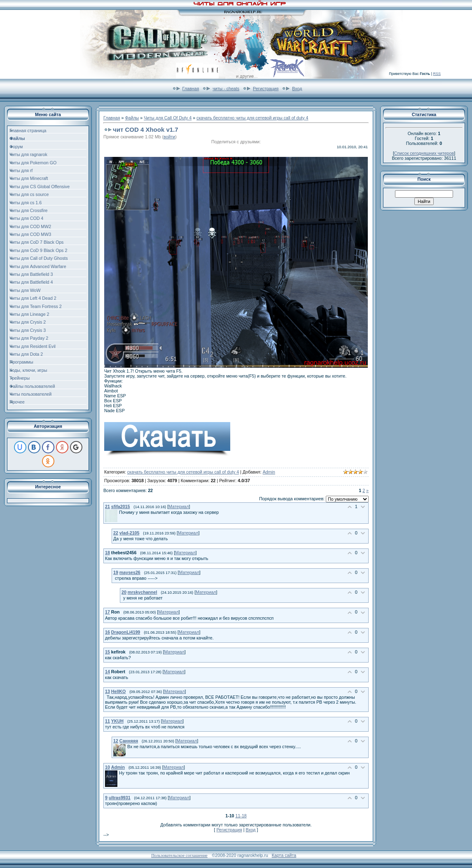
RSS (437, 74)
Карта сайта (284, 855)
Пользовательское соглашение (179, 855)
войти (169, 137)
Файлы (132, 118)
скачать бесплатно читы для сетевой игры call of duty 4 (252, 118)
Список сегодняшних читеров (424, 153)
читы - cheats (226, 89)
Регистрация (266, 89)
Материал (179, 506)
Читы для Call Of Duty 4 (168, 118)
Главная (191, 89)
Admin (269, 472)
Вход (297, 89)
